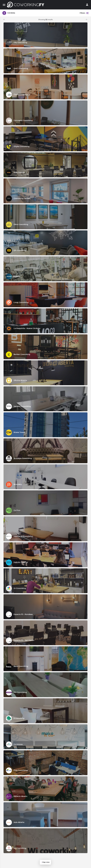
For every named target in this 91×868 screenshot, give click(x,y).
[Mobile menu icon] (4, 5)
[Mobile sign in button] (87, 5)
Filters (84, 13)
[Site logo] (26, 5)
